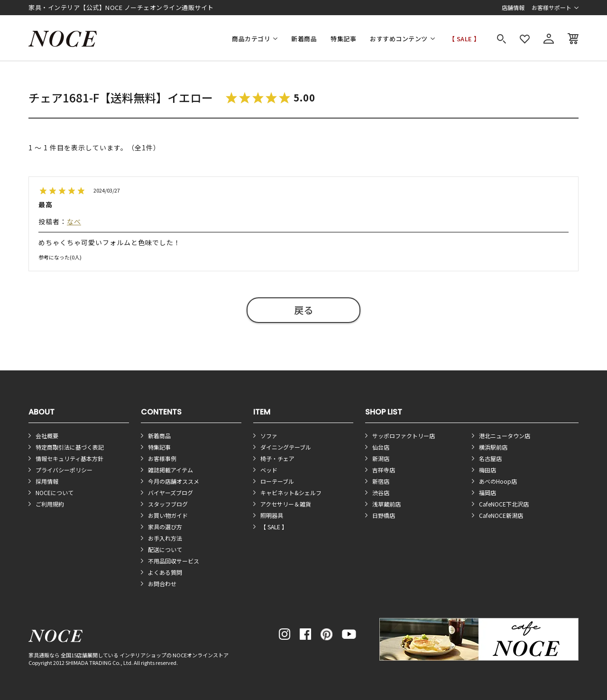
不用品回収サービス (174, 561)
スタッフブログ (168, 504)
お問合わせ (162, 584)
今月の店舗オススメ (174, 481)
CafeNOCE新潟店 (501, 515)
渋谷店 (381, 493)
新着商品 (304, 39)
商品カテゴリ (251, 39)
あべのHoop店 (498, 481)
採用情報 (47, 481)
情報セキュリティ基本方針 (69, 458)
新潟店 (381, 458)
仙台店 (381, 447)
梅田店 (487, 470)
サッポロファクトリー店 (404, 436)
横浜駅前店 (493, 447)
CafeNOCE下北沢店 (504, 504)
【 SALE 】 (464, 39)
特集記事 (343, 39)
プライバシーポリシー (64, 470)
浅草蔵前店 (386, 504)
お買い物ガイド (168, 515)
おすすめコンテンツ (399, 39)
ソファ (269, 436)
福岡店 (487, 493)
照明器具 (272, 515)
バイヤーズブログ (170, 493)
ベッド (269, 470)
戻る (303, 310)
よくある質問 (165, 572)
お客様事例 (162, 458)
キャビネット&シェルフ (291, 493)
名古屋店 (490, 458)
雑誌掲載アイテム (170, 470)
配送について (165, 549)
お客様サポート (552, 7)
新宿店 (381, 481)
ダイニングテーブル (286, 447)
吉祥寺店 (384, 470)
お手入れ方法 (165, 538)
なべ (74, 221)
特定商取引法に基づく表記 (70, 447)
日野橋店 (384, 515)
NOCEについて (55, 493)
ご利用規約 (50, 504)
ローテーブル (277, 481)
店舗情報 (513, 7)
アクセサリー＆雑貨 (286, 504)
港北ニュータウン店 (505, 436)
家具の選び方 (165, 527)
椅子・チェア (277, 458)
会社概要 (47, 436)
